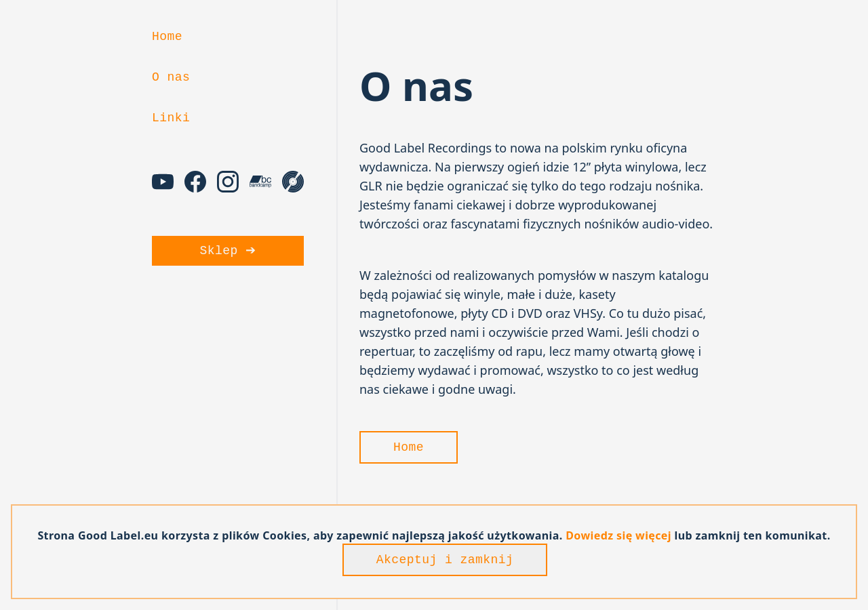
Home (167, 37)
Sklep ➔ (228, 251)
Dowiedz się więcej (619, 535)
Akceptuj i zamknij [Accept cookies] (445, 560)
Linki (171, 118)
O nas (171, 77)
